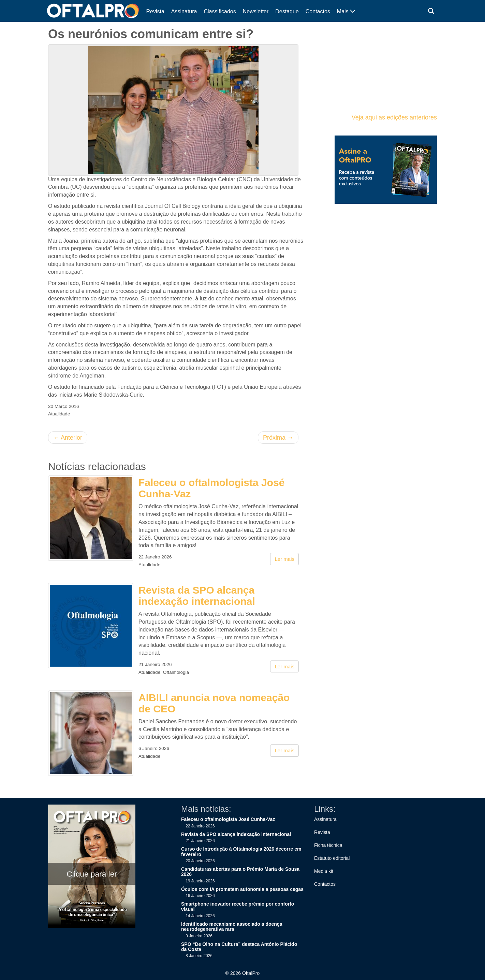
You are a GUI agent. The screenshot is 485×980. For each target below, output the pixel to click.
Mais (346, 11)
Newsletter (256, 11)
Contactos (318, 11)
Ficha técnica (328, 845)
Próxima (278, 438)
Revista (155, 11)
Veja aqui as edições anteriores (394, 117)
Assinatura (184, 11)
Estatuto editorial (332, 858)
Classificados (220, 11)
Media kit (324, 871)
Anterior (68, 438)
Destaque (287, 11)
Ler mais (284, 559)
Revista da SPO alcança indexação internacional (197, 596)
